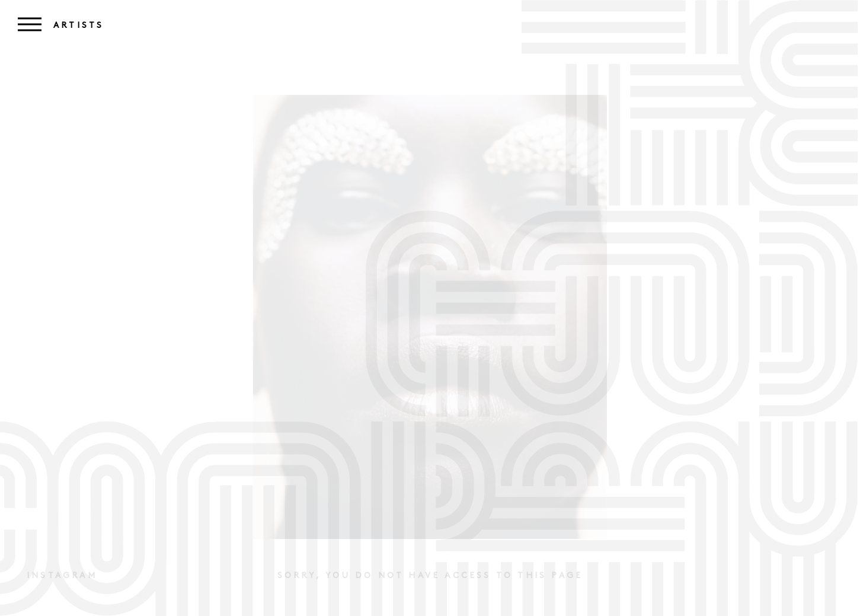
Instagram (62, 576)
